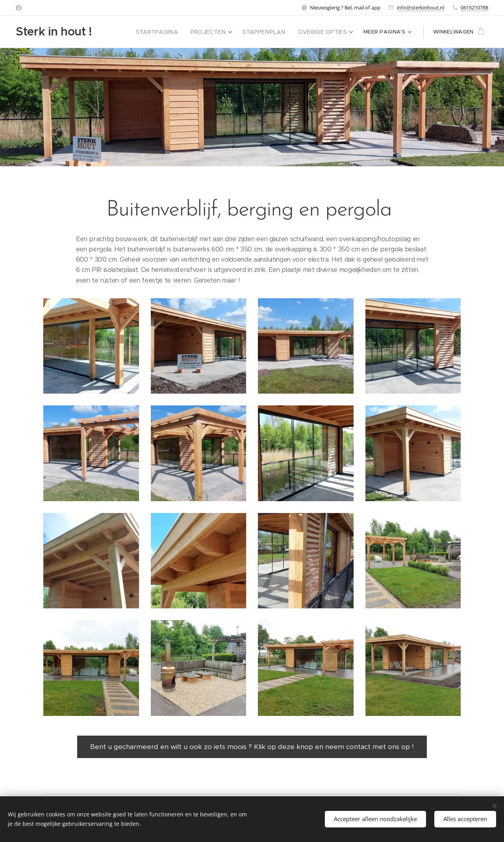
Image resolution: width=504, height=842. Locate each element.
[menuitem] (132, 32)
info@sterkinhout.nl (421, 7)
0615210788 (474, 7)
